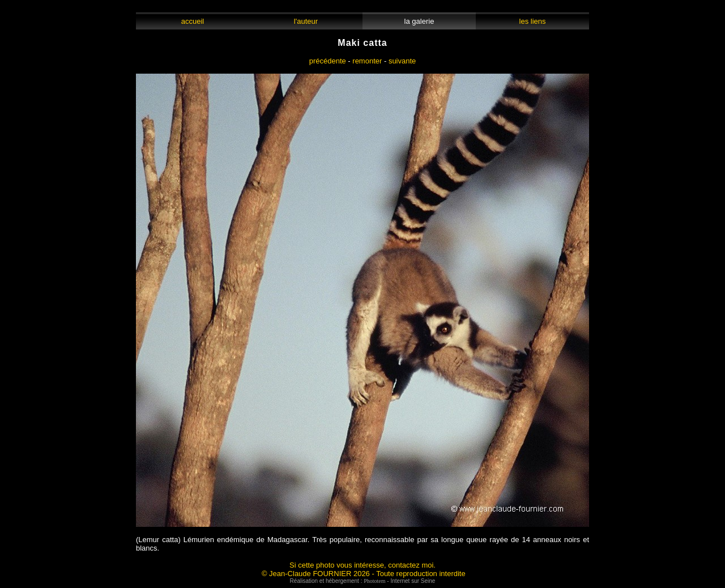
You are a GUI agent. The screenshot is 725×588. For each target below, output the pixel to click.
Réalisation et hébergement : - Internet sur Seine (363, 581)
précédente (328, 61)
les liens (532, 21)
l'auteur (306, 21)
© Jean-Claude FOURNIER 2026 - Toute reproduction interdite (364, 574)
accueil (192, 21)
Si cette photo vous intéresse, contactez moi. (362, 565)
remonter (367, 61)
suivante (402, 61)
